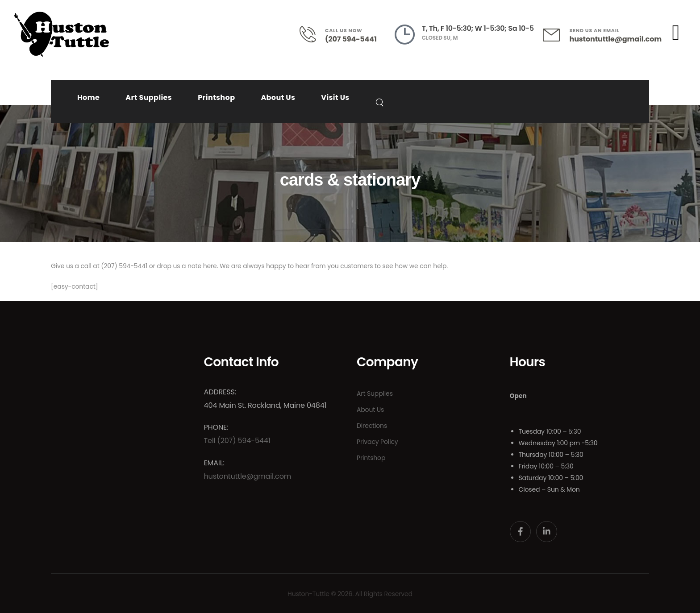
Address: (220, 392)
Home (88, 97)
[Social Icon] (520, 532)
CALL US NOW (344, 30)
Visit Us (335, 97)
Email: (214, 463)
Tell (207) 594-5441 (237, 441)
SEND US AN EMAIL (595, 30)
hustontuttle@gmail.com (616, 39)
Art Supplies (149, 97)
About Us (278, 97)
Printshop (216, 97)
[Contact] (312, 34)
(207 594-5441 (351, 39)
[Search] (381, 102)
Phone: (216, 427)
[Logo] (62, 34)
